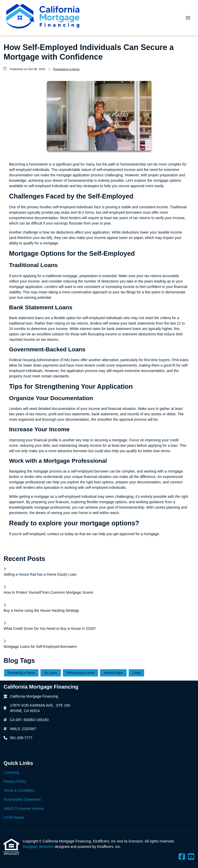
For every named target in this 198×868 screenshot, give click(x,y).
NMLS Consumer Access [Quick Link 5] (24, 808)
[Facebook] (182, 857)
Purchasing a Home (66, 69)
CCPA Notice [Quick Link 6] (14, 817)
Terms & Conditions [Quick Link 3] (19, 790)
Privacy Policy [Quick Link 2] (15, 781)
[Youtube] (191, 857)
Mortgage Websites (39, 847)
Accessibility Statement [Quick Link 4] (22, 799)
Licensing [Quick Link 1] (11, 772)
